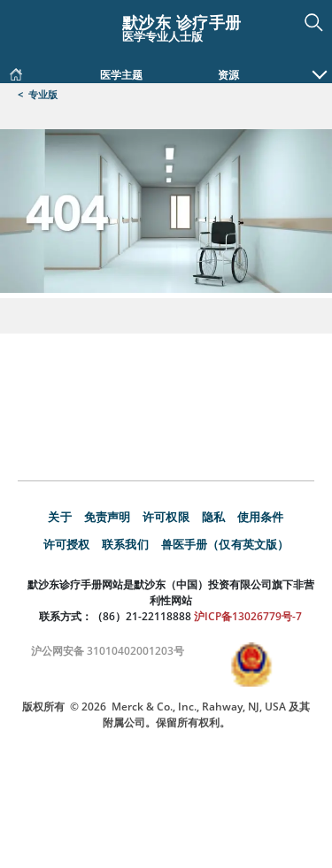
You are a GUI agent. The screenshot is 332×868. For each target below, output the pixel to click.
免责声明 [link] (108, 518)
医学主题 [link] (121, 75)
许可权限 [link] (166, 518)
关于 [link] (59, 518)
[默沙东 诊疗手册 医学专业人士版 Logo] (166, 25)
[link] (16, 71)
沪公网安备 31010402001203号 (106, 652)
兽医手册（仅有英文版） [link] (225, 545)
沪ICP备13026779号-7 (246, 618)
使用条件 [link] (261, 518)
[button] (320, 65)
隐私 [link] (213, 518)
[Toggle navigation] (27, 19)
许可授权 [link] (67, 545)
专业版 (43, 95)
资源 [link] (228, 75)
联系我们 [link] (125, 545)
